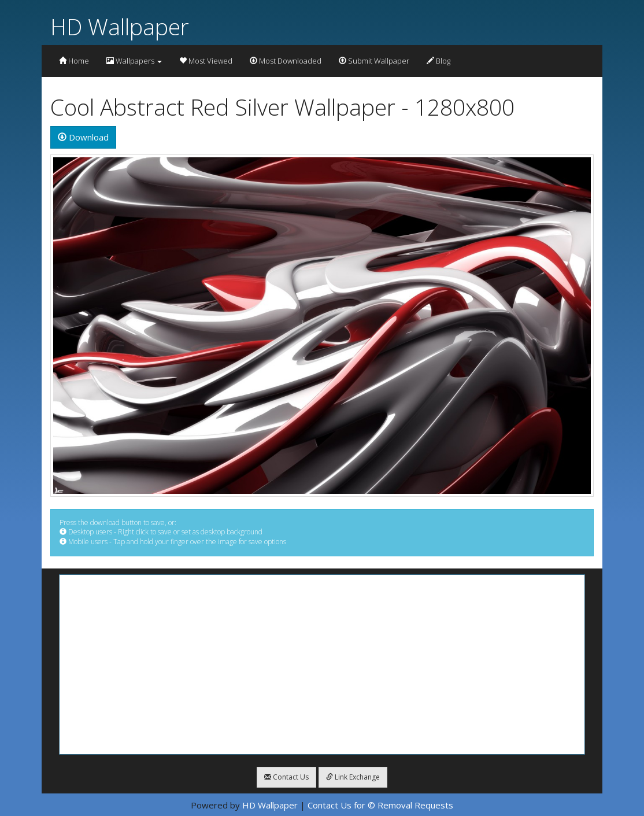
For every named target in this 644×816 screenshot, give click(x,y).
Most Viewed (206, 61)
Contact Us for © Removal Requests (380, 805)
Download (83, 137)
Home (74, 61)
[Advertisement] (322, 664)
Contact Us (286, 777)
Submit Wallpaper (374, 61)
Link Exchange (353, 777)
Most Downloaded (286, 61)
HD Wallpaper (120, 26)
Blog (438, 61)
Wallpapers (134, 61)
